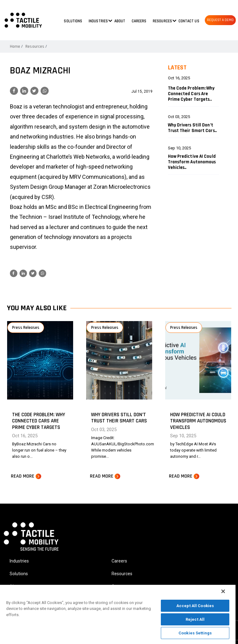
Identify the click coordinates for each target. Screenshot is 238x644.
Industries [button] (98, 21)
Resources (35, 46)
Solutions (73, 21)
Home (15, 46)
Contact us (189, 21)
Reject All (195, 619)
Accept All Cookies (195, 606)
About (120, 21)
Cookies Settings (195, 633)
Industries (19, 561)
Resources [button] (162, 21)
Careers (139, 21)
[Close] (223, 591)
